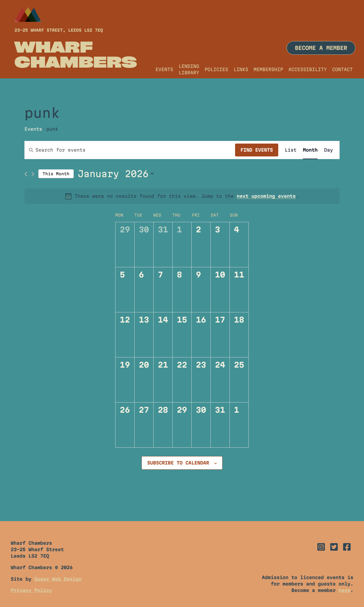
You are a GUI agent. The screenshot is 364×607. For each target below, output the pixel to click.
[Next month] (33, 174)
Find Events (257, 150)
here (344, 590)
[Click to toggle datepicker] (116, 174)
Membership (268, 69)
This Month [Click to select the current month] (56, 174)
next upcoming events (266, 196)
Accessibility (308, 69)
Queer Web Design (58, 579)
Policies (216, 69)
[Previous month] (26, 174)
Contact (342, 69)
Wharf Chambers (76, 54)
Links (241, 69)
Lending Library (189, 69)
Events (164, 69)
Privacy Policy (31, 590)
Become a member (321, 48)
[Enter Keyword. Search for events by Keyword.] (130, 150)
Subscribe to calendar (178, 463)
